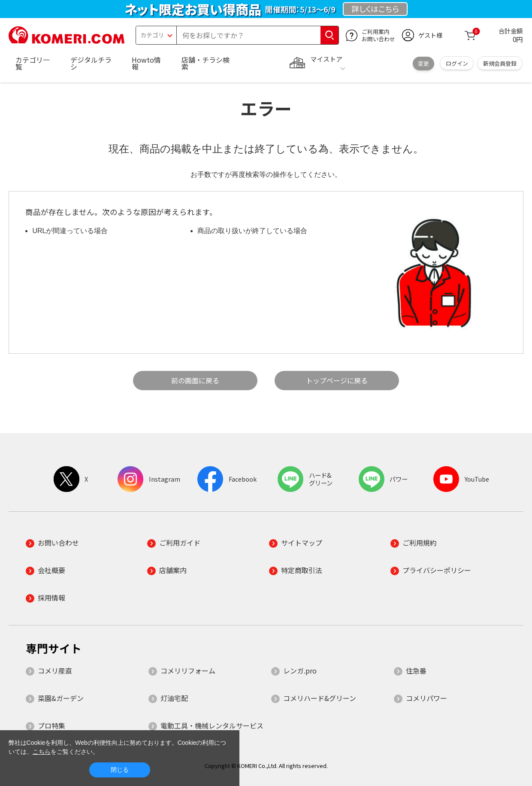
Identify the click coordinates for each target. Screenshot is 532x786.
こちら (42, 752)
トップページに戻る (337, 380)
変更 (423, 63)
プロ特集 (51, 725)
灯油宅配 (174, 698)
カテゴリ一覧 (33, 63)
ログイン (457, 63)
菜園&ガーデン (61, 698)
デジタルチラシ (91, 63)
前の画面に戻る (195, 380)
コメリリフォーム (188, 671)
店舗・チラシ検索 (206, 63)
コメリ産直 (55, 671)
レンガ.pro (300, 671)
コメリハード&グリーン (320, 698)
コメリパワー (426, 698)
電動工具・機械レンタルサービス (212, 725)
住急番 (416, 671)
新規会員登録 (500, 63)
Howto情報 (146, 63)
